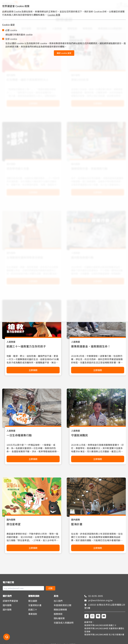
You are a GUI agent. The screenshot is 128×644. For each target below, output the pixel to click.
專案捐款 (33, 614)
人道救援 (11, 342)
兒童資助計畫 (35, 605)
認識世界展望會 (10, 601)
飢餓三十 (33, 610)
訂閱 (50, 588)
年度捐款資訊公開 (62, 605)
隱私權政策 (59, 618)
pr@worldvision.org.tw (100, 600)
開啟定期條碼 (60, 610)
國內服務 (11, 520)
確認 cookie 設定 (64, 53)
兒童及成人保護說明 (64, 623)
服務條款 (58, 614)
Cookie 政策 (54, 15)
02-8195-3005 (95, 596)
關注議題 (33, 601)
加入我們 (58, 601)
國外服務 (7, 610)
